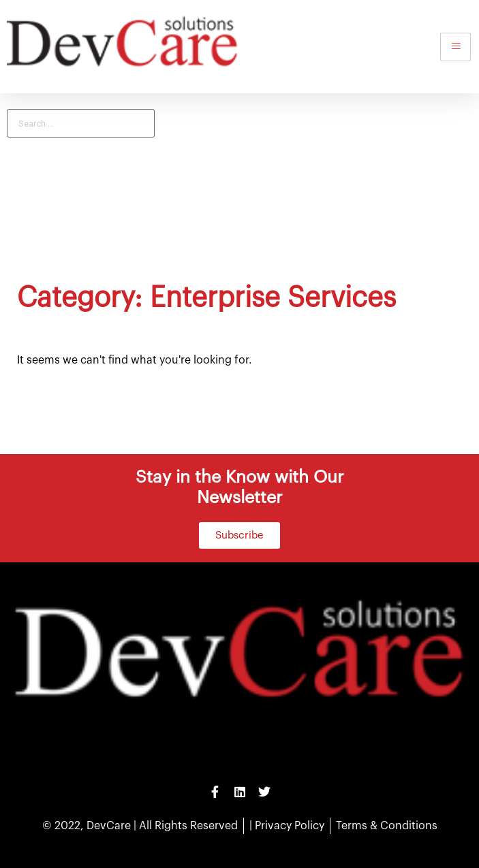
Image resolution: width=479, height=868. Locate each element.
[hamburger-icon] (455, 47)
